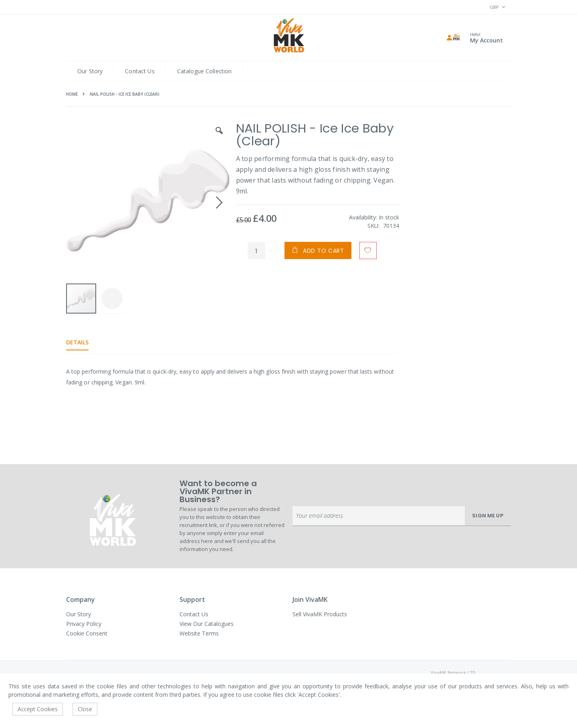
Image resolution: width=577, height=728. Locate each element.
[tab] (83, 342)
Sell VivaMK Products (320, 614)
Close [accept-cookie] (85, 709)
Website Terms (199, 633)
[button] (218, 137)
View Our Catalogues (207, 624)
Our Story (90, 71)
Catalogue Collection (205, 71)
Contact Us (140, 71)
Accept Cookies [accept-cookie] (38, 709)
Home (72, 94)
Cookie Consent (87, 633)
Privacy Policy (84, 624)
